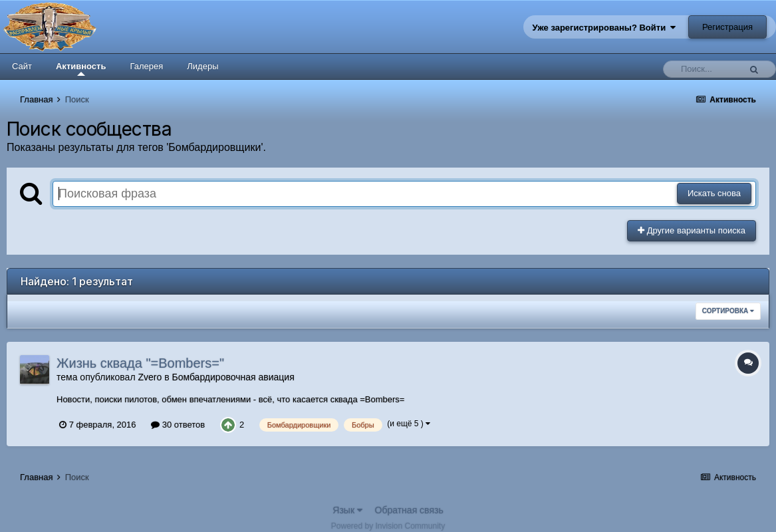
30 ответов (178, 425)
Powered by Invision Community (388, 526)
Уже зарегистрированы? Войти (604, 28)
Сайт (22, 66)
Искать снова (714, 193)
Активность (81, 68)
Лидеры (202, 66)
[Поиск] (705, 69)
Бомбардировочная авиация (233, 377)
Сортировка (728, 311)
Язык (347, 510)
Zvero (150, 377)
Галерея (146, 66)
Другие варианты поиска (692, 230)
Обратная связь (409, 510)
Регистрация (727, 27)
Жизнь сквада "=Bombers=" (140, 363)
